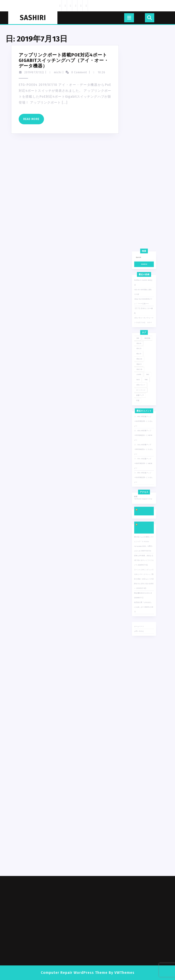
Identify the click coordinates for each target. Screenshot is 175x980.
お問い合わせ (141, 606)
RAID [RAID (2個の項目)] (140, 432)
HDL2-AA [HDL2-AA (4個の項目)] (141, 418)
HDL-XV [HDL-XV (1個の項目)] (140, 415)
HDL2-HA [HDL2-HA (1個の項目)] (141, 425)
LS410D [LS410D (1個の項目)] (140, 429)
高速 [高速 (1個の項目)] (140, 447)
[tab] (129, 18)
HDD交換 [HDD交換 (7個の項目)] (146, 404)
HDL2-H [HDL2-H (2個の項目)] (140, 422)
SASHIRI (33, 18)
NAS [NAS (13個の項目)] (147, 429)
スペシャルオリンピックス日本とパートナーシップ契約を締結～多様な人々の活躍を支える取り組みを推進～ (144, 570)
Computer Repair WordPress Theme (74, 973)
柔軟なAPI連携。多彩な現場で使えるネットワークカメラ (144, 557)
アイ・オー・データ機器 (143, 535)
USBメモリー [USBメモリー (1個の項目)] (142, 436)
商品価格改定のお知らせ (143, 580)
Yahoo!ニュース (144, 523)
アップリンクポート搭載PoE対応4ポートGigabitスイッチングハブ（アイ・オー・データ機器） (52, 60)
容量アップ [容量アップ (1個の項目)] (141, 443)
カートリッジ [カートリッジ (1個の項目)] (142, 440)
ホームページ (141, 603)
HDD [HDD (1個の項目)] (140, 404)
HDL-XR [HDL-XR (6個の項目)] (140, 411)
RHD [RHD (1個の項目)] (145, 432)
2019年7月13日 (23, 72)
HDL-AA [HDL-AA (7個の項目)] (140, 407)
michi (46, 72)
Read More (22, 121)
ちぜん (148, 481)
